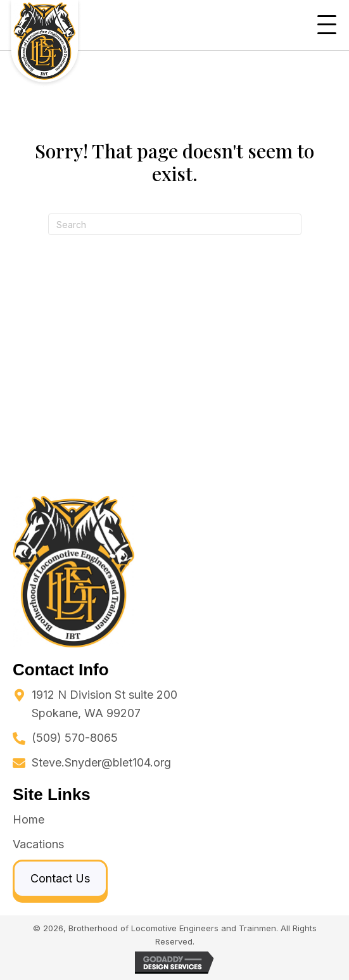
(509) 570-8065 (75, 738)
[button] (327, 25)
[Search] (175, 224)
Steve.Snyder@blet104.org (101, 762)
